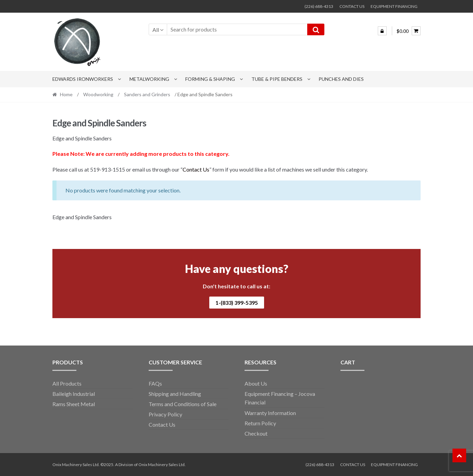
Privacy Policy (165, 414)
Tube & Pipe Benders (277, 79)
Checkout (256, 433)
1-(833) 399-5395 (237, 303)
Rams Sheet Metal (74, 404)
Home (66, 94)
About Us (256, 383)
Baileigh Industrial (74, 394)
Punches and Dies (341, 79)
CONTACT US (352, 6)
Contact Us (196, 169)
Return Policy (260, 423)
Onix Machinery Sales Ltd (161, 465)
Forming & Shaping (210, 79)
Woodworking (98, 94)
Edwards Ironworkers (83, 79)
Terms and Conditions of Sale (183, 404)
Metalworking (149, 79)
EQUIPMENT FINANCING (394, 6)
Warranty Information (270, 413)
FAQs (155, 383)
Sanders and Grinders (147, 94)
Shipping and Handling (175, 394)
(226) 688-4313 (319, 6)
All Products (67, 383)
